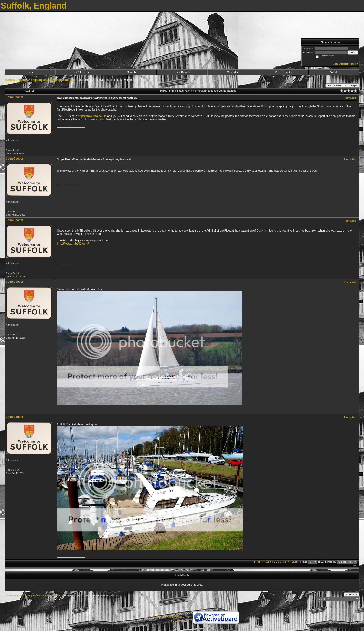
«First (257, 562)
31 (285, 562)
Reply (354, 85)
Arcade (334, 72)
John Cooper (15, 97)
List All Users (81, 72)
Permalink (350, 98)
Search (131, 72)
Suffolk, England (16, 80)
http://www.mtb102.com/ (73, 244)
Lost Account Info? (345, 64)
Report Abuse (180, 621)
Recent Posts (283, 72)
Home (30, 72)
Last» (295, 562)
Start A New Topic (337, 85)
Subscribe (352, 595)
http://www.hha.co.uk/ (92, 116)
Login (353, 52)
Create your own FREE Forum (169, 617)
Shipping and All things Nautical (52, 80)
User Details (182, 72)
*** (355, 566)
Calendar (233, 72)
